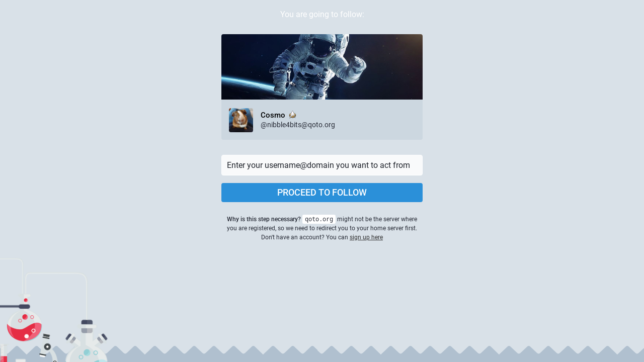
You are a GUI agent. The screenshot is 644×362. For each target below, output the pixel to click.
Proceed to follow (322, 192)
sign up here (366, 237)
